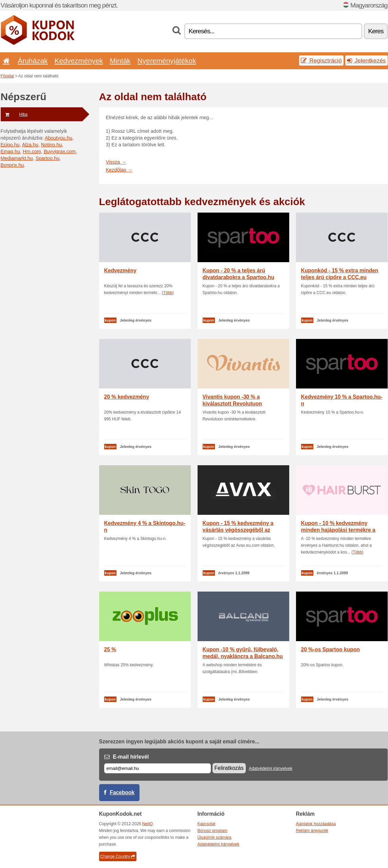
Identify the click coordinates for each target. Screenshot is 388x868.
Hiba (14, 114)
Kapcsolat (207, 824)
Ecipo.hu (10, 145)
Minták (120, 61)
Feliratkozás (229, 768)
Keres (376, 31)
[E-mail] (158, 768)
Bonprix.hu (12, 165)
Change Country (118, 856)
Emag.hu (11, 151)
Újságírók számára (215, 837)
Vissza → (116, 162)
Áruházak (33, 61)
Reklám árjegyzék (312, 831)
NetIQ (147, 824)
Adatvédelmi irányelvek (271, 768)
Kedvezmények (79, 61)
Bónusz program (213, 831)
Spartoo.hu (48, 158)
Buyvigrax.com (60, 151)
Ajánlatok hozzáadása (316, 824)
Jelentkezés (366, 60)
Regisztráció (321, 60)
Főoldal (7, 76)
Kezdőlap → (119, 170)
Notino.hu (52, 145)
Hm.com (32, 151)
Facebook (122, 792)
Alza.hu (30, 145)
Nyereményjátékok (167, 61)
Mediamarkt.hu (17, 158)
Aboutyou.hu (59, 138)
